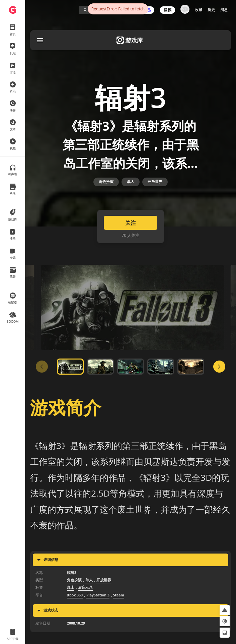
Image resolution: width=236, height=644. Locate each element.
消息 (224, 10)
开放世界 (155, 186)
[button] (225, 610)
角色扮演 (106, 186)
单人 (131, 186)
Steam (119, 602)
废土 (71, 595)
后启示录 (85, 595)
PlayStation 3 (98, 602)
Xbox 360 (75, 602)
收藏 (199, 10)
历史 (211, 10)
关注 (131, 230)
